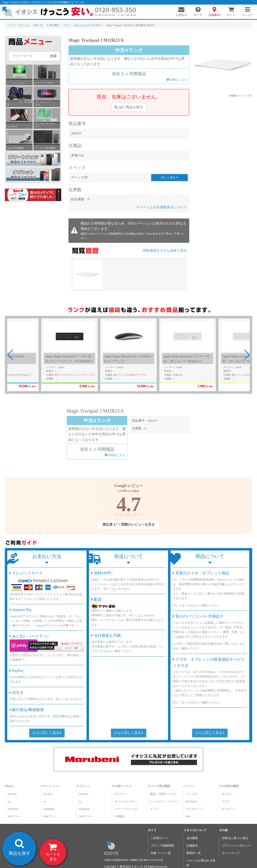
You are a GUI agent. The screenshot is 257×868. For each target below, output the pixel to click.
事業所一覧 (194, 853)
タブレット (83, 786)
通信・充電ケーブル (163, 794)
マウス (226, 801)
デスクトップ (194, 809)
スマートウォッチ (126, 809)
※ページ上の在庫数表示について (162, 207)
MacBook (191, 801)
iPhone (9, 786)
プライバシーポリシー (237, 846)
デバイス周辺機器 (159, 786)
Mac (188, 816)
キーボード (229, 809)
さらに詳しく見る (47, 733)
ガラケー (120, 794)
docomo (12, 794)
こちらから (75, 699)
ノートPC (192, 794)
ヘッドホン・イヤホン (164, 801)
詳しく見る (169, 177)
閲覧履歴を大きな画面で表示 (165, 251)
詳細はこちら (177, 79)
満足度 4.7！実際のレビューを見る (128, 525)
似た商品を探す (129, 107)
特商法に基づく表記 (235, 838)
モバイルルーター (126, 801)
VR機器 (119, 816)
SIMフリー (14, 816)
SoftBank (13, 809)
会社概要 (192, 838)
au (9, 801)
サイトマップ (231, 853)
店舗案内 (192, 846)
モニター (227, 794)
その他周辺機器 (229, 786)
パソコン (189, 786)
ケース (154, 809)
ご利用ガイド (159, 838)
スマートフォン (51, 786)
